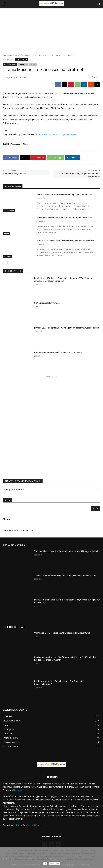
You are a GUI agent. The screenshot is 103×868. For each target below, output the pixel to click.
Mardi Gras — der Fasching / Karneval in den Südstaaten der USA (66, 241)
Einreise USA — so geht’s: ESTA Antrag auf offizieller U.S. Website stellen (67, 328)
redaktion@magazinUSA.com (27, 825)
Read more (55, 863)
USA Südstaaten (31, 55)
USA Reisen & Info (16, 55)
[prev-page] (5, 263)
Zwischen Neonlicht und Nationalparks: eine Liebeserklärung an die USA (66, 551)
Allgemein (7, 257)
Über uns (17, 790)
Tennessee (23, 64)
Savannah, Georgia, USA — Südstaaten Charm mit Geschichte (64, 218)
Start (5, 55)
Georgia (7, 233)
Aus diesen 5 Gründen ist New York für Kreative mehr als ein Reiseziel (65, 576)
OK (45, 863)
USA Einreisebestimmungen (47, 303)
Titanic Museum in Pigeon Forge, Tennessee (56, 134)
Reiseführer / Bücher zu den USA (18, 531)
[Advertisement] (51, 29)
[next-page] (9, 263)
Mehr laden (52, 377)
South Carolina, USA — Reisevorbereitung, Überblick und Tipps (65, 195)
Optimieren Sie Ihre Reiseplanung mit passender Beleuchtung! (62, 633)
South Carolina (9, 210)
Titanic (33, 64)
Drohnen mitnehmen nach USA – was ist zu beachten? (59, 353)
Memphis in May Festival (14, 174)
